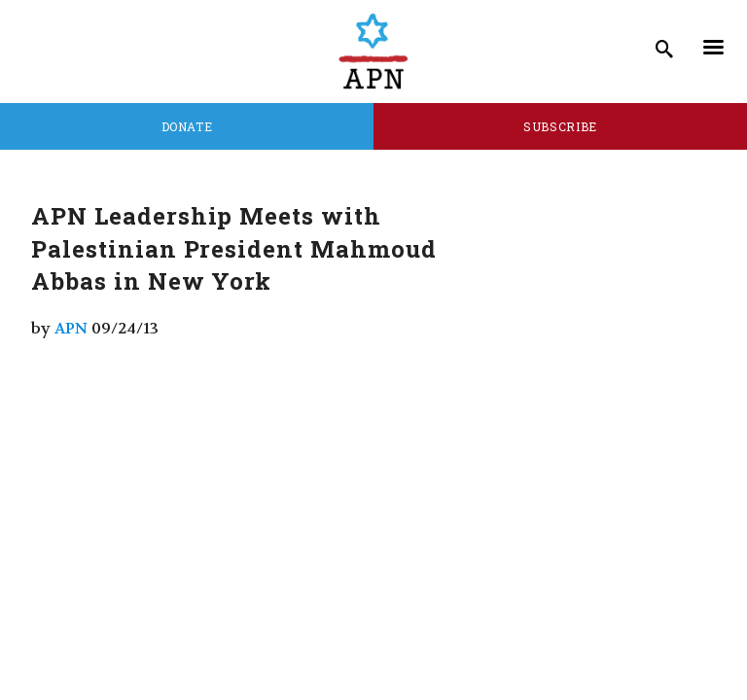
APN (71, 328)
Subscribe (560, 126)
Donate (187, 126)
